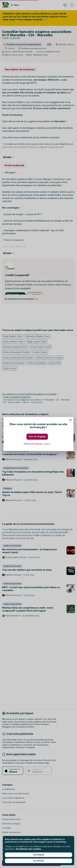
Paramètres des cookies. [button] (29, 849)
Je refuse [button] (39, 861)
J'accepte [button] (39, 855)
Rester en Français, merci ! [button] (37, 444)
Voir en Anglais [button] (37, 437)
